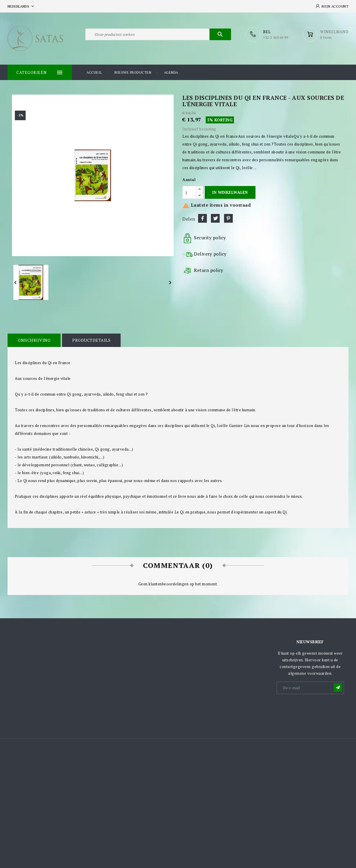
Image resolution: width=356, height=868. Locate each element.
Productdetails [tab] (91, 340)
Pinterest (228, 218)
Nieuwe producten (133, 72)
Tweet (215, 218)
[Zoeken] (158, 34)
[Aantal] (189, 192)
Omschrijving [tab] (34, 340)
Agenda (171, 72)
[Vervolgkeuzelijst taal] (21, 6)
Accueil (94, 72)
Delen (202, 218)
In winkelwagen (230, 192)
